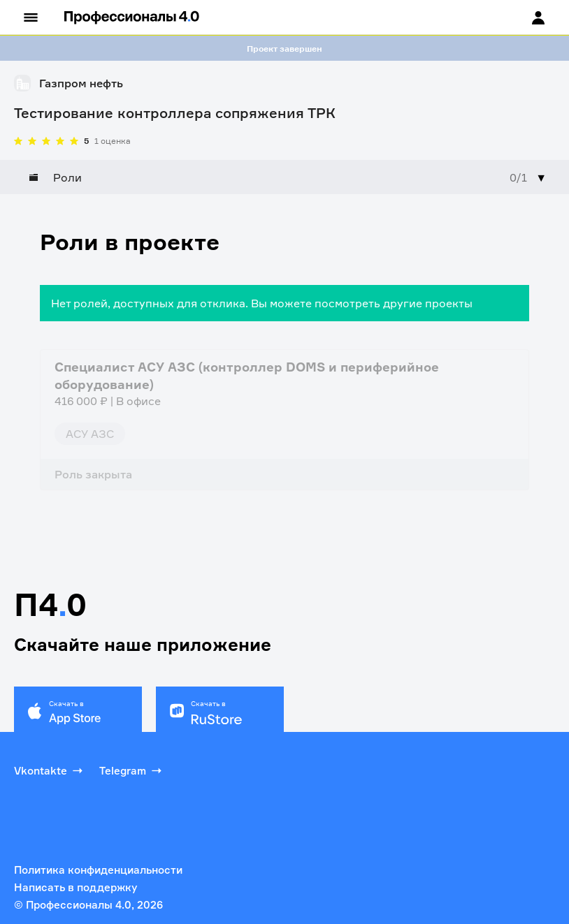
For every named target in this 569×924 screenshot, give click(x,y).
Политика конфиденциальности (98, 870)
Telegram (132, 770)
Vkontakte (50, 770)
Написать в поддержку (75, 887)
